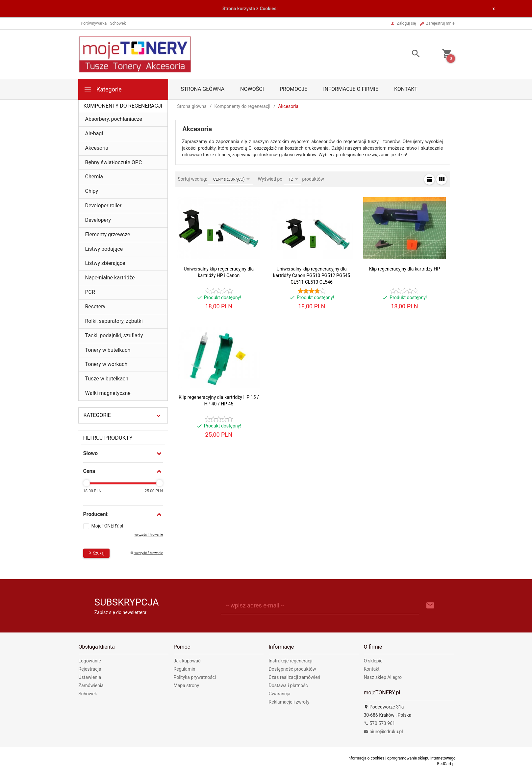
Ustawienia (90, 677)
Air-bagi (94, 133)
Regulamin (185, 669)
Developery (98, 220)
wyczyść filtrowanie (149, 535)
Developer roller (103, 206)
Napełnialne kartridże (110, 278)
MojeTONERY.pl (107, 526)
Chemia (94, 177)
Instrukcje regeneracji (291, 661)
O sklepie (373, 661)
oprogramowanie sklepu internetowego (421, 758)
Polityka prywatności (195, 677)
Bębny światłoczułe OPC (114, 162)
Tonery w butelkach (108, 350)
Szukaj (96, 553)
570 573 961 (380, 723)
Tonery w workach (106, 364)
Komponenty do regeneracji (123, 106)
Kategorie (103, 89)
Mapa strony (187, 685)
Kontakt (406, 89)
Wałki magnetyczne (108, 393)
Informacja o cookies (366, 758)
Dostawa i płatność (288, 685)
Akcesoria (97, 148)
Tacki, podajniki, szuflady (114, 335)
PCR (90, 292)
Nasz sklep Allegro (383, 677)
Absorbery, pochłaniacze (114, 119)
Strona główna (203, 89)
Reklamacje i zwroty (289, 702)
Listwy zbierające (105, 263)
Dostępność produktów (292, 669)
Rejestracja (90, 669)
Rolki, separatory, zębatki (114, 321)
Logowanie (90, 661)
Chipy (92, 191)
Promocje (293, 89)
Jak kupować (187, 661)
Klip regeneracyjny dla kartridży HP (405, 269)
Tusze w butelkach (107, 379)
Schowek (88, 694)
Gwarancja (280, 694)
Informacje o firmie (351, 89)
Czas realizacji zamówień (295, 677)
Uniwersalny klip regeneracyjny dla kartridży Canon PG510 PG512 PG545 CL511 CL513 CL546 (312, 275)
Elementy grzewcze (108, 234)
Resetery (95, 307)
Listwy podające (104, 249)
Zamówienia (91, 685)
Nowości (252, 89)
